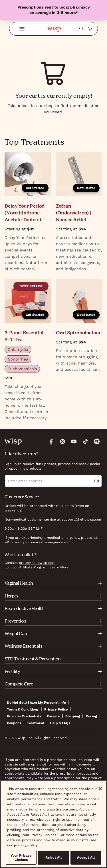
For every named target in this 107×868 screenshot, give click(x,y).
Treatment (36, 723)
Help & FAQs (60, 723)
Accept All (86, 857)
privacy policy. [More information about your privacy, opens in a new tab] (26, 845)
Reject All (53, 857)
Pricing (91, 716)
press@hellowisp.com (37, 563)
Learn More (59, 567)
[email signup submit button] (98, 481)
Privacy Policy (56, 709)
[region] (53, 824)
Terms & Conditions (23, 709)
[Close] (100, 789)
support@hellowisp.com (82, 519)
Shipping (73, 716)
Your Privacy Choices (21, 857)
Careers (53, 716)
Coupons (14, 723)
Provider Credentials (24, 716)
